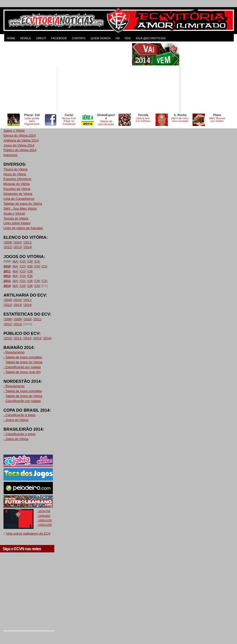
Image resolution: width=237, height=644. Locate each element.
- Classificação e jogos (20, 415)
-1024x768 (44, 511)
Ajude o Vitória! (14, 213)
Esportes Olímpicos (17, 179)
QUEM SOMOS (101, 38)
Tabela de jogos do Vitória (24, 362)
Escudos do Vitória (17, 189)
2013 (18, 247)
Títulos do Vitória (15, 169)
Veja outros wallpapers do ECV (28, 533)
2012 (8, 247)
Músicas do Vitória (17, 184)
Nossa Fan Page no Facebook (69, 121)
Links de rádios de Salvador (23, 228)
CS (37, 261)
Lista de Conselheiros (19, 199)
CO (23, 261)
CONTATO (79, 38)
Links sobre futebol (17, 223)
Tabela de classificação (106, 123)
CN (37, 266)
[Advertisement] (67, 78)
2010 (18, 242)
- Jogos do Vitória (16, 420)
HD (118, 38)
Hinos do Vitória (15, 174)
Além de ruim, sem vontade (180, 120)
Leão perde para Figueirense (32, 121)
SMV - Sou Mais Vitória (20, 209)
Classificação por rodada (23, 401)
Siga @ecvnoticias (151, 38)
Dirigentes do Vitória (18, 194)
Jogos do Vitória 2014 (19, 145)
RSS (128, 38)
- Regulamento (14, 352)
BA (15, 261)
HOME (11, 38)
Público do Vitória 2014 (20, 150)
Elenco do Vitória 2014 (20, 135)
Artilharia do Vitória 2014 (21, 140)
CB (30, 261)
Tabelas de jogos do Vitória (23, 204)
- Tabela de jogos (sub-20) (22, 372)
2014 (28, 247)
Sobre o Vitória (14, 131)
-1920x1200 (44, 525)
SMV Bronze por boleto (217, 120)
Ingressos (10, 155)
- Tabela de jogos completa (23, 357)
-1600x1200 (44, 520)
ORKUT (41, 38)
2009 (8, 242)
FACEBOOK (59, 38)
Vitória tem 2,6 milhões (143, 120)
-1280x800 (44, 516)
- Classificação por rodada (22, 367)
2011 (28, 242)
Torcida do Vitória (16, 218)
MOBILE (26, 38)
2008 (8, 319)
